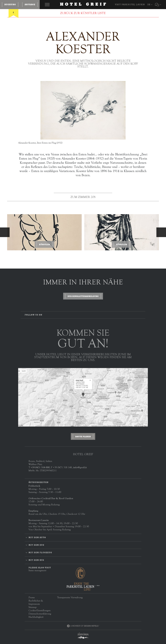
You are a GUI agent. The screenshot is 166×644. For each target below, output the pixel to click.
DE (149, 4)
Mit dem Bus (36, 560)
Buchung (10, 5)
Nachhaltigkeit (36, 617)
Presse (32, 597)
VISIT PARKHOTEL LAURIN (130, 4)
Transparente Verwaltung (70, 597)
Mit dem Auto (37, 537)
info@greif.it (80, 467)
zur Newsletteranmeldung (83, 296)
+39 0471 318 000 (40, 467)
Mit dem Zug (36, 545)
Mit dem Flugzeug (40, 553)
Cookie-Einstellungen (40, 610)
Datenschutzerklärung (40, 614)
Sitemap (33, 607)
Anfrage (30, 5)
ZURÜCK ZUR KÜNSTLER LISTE (83, 13)
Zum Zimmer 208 (83, 197)
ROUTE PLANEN (83, 437)
